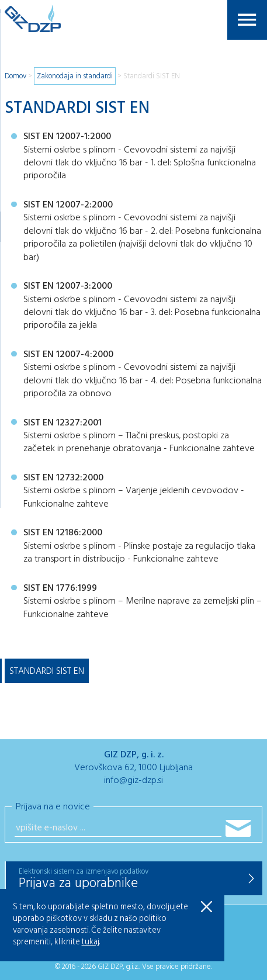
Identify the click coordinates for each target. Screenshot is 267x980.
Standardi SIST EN (152, 76)
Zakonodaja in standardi (75, 76)
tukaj (91, 942)
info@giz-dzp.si (133, 781)
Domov (15, 76)
